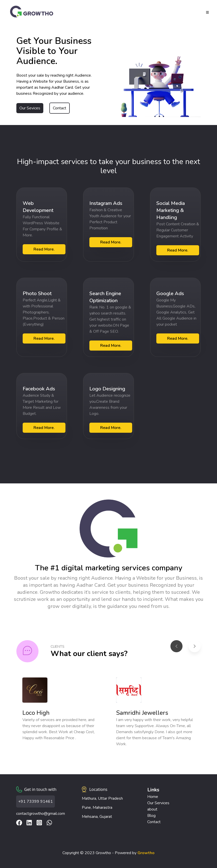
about (152, 809)
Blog (151, 816)
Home (153, 797)
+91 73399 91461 (35, 801)
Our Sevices (30, 108)
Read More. (44, 249)
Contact (60, 108)
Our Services (158, 803)
